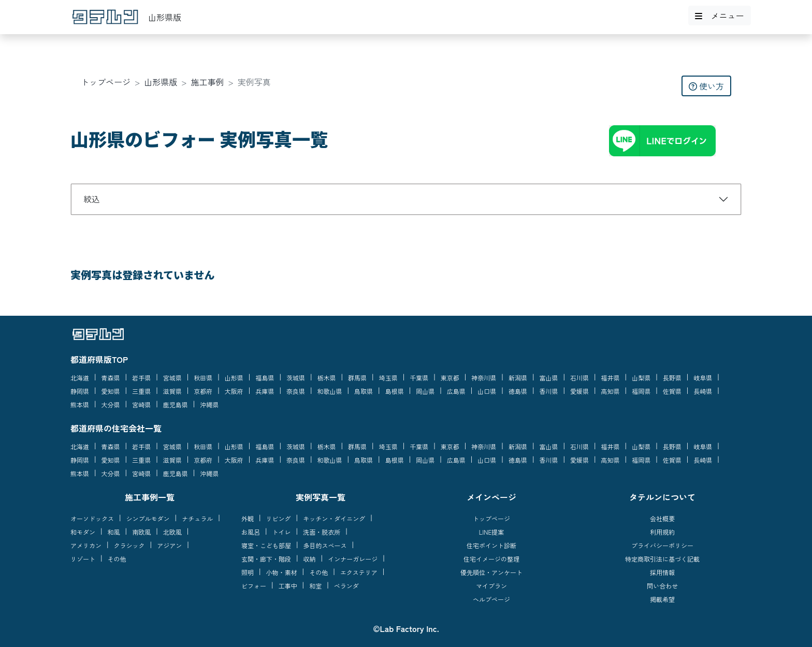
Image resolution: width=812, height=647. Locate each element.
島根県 (395, 391)
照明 (248, 572)
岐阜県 (703, 378)
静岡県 (80, 391)
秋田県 (203, 378)
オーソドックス (92, 518)
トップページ (106, 82)
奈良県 (296, 391)
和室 (315, 586)
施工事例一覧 (150, 497)
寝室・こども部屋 (266, 545)
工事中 (288, 586)
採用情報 (662, 572)
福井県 (611, 378)
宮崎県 (141, 405)
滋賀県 (172, 391)
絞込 (92, 199)
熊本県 (80, 405)
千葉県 (419, 378)
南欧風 (141, 532)
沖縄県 (209, 405)
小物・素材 (282, 572)
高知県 (611, 391)
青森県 (111, 378)
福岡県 (641, 391)
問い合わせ (662, 586)
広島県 (456, 391)
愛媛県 (579, 391)
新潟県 (518, 378)
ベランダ (346, 586)
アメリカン (86, 545)
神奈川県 (484, 378)
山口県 (487, 391)
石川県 (579, 378)
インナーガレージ (353, 559)
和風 (114, 532)
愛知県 (111, 391)
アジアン (169, 545)
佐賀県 (672, 391)
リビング (279, 518)
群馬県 (357, 378)
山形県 (234, 378)
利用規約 (662, 532)
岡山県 (425, 391)
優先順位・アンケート (491, 572)
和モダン (83, 532)
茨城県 (296, 378)
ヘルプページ (491, 599)
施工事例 (208, 82)
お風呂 (251, 532)
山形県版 (161, 82)
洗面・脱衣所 (322, 532)
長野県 (672, 378)
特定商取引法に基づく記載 (662, 559)
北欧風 (172, 532)
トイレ (282, 532)
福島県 (265, 378)
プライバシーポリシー (662, 545)
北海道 (80, 378)
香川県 (548, 391)
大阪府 (234, 391)
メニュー (719, 16)
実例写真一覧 (321, 497)
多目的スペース (325, 545)
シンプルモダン (148, 518)
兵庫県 (265, 391)
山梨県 (641, 378)
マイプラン (491, 586)
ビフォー (254, 586)
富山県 (548, 378)
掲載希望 (662, 599)
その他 (117, 559)
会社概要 (662, 518)
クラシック (129, 545)
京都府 (203, 391)
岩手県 (141, 378)
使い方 (706, 86)
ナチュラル (197, 518)
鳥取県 (364, 391)
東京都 (450, 378)
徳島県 (518, 391)
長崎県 (703, 391)
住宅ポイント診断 (491, 545)
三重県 (141, 391)
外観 (248, 518)
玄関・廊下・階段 (266, 559)
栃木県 (327, 378)
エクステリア (359, 572)
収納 (310, 559)
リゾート (83, 559)
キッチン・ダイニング (334, 518)
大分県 (111, 405)
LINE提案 (492, 532)
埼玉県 (388, 378)
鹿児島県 (176, 405)
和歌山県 (330, 391)
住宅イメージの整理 (491, 559)
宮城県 (172, 378)
